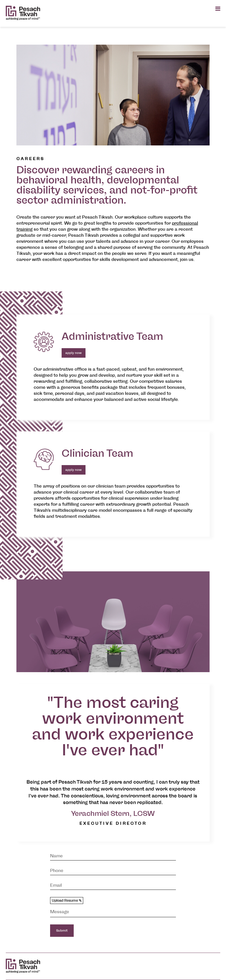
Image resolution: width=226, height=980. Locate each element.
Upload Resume (67, 901)
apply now (74, 353)
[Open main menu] (218, 9)
